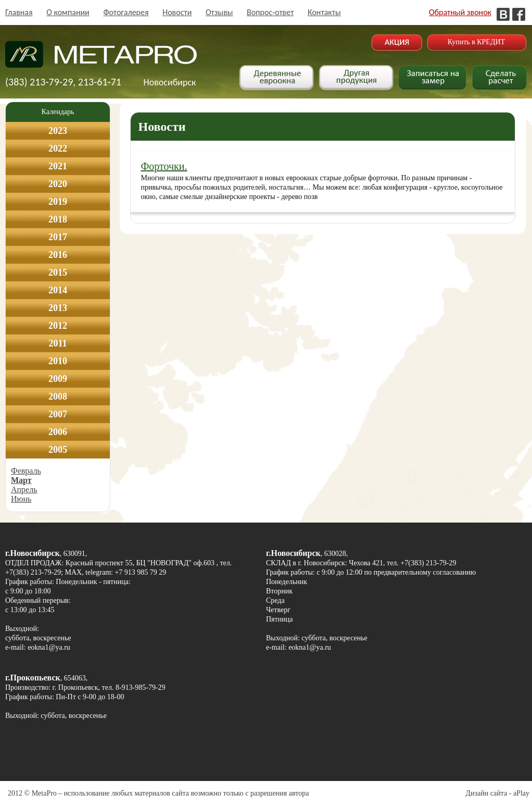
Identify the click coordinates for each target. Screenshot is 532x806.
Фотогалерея (126, 12)
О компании (68, 12)
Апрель (24, 489)
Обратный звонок (460, 12)
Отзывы (219, 12)
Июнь (21, 499)
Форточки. (164, 166)
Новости (177, 12)
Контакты (324, 12)
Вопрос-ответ (270, 12)
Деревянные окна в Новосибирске (101, 59)
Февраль (26, 471)
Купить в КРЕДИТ (476, 42)
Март (21, 480)
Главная (19, 12)
